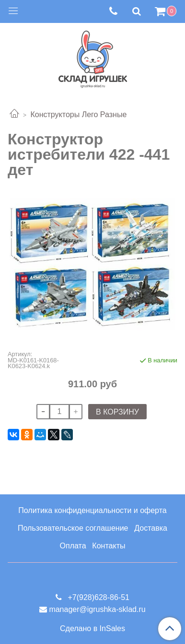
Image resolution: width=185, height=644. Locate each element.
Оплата (73, 546)
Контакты (109, 546)
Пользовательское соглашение (73, 528)
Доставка (151, 528)
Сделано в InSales (92, 629)
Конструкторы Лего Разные (78, 115)
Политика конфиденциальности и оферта (92, 510)
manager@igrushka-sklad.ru (97, 609)
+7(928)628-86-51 (98, 597)
